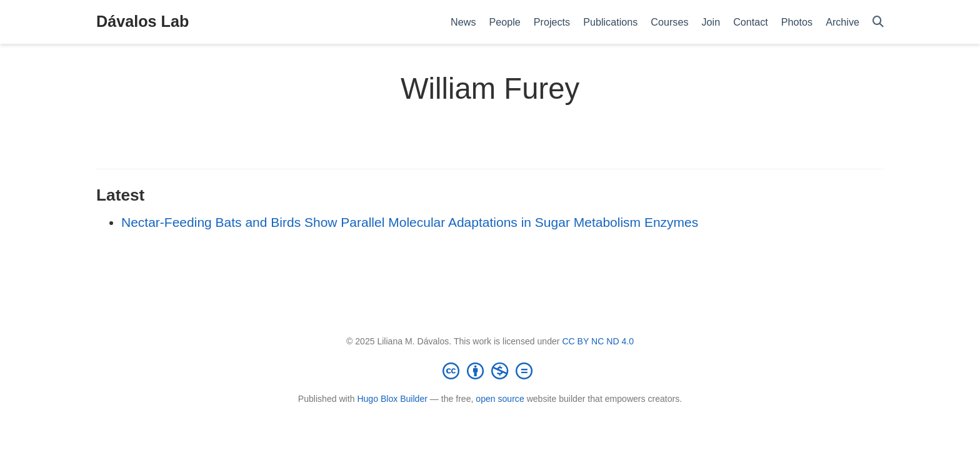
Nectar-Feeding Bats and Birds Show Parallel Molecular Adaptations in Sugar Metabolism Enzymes (410, 222)
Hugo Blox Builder (392, 399)
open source (500, 399)
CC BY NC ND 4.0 (598, 341)
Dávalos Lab (142, 21)
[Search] (878, 22)
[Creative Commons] (490, 371)
